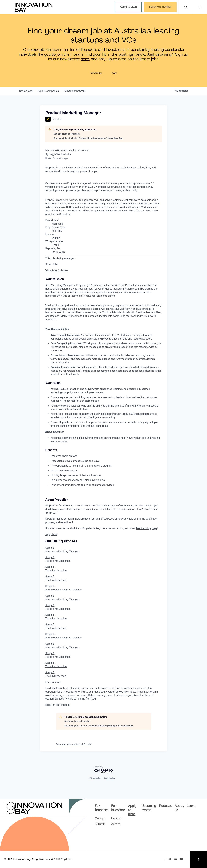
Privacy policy (95, 778)
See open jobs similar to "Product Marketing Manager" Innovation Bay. (88, 138)
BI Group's (72, 207)
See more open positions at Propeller (74, 744)
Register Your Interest (58, 705)
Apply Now (51, 534)
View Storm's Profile (57, 271)
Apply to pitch (128, 7)
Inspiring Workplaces (142, 207)
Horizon (116, 819)
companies (48, 91)
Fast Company (92, 211)
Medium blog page (147, 528)
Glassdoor (65, 214)
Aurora (116, 824)
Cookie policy (109, 778)
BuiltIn (109, 211)
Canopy (100, 819)
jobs (26, 91)
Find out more (53, 682)
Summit (100, 824)
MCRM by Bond (63, 859)
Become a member (160, 7)
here (85, 59)
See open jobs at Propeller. (67, 134)
